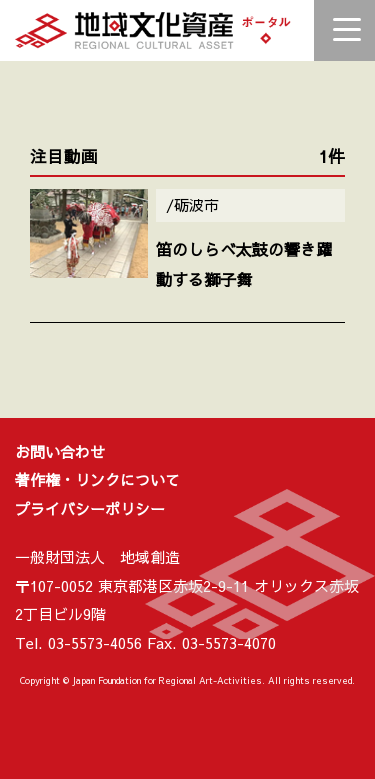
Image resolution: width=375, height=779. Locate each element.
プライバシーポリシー (90, 508)
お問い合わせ (60, 451)
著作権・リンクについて (97, 479)
